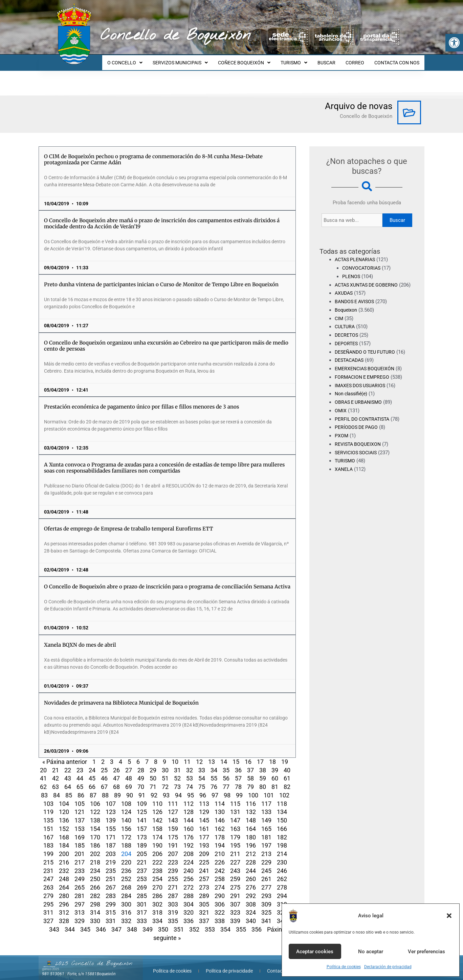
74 (190, 781)
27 (129, 764)
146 (220, 814)
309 (266, 898)
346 (101, 923)
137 (80, 814)
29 (153, 764)
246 (282, 865)
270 (157, 881)
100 (253, 789)
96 (203, 789)
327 (48, 915)
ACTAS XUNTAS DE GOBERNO (369, 279)
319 (173, 906)
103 (48, 798)
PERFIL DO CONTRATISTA (364, 421)
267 (111, 881)
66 (92, 781)
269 (142, 881)
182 (282, 831)
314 (95, 906)
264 (64, 881)
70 (141, 781)
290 (220, 890)
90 (130, 789)
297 (80, 898)
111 (173, 798)
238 (157, 865)
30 (165, 764)
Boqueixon (347, 312)
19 (285, 756)
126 (157, 806)
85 (69, 789)
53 (190, 772)
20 (43, 764)
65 (80, 781)
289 (204, 890)
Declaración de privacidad (388, 967)
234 (95, 865)
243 (235, 865)
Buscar (397, 214)
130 (220, 806)
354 (225, 923)
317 (142, 906)
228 (251, 856)
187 (111, 839)
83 (44, 789)
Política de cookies (344, 967)
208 (189, 848)
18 (272, 756)
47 (116, 772)
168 (64, 831)
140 (126, 814)
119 (48, 806)
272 (189, 881)
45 (92, 772)
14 (224, 756)
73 (177, 781)
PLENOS (352, 270)
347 (116, 923)
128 (189, 806)
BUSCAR (332, 60)
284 (126, 890)
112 (189, 798)
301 (142, 898)
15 (236, 756)
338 (220, 915)
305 (204, 898)
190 (157, 839)
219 (111, 856)
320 (189, 906)
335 (173, 915)
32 (190, 764)
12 (199, 756)
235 (111, 865)
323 (235, 906)
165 (266, 823)
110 (157, 798)
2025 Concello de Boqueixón (94, 957)
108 (126, 798)
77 (226, 781)
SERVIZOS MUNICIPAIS (191, 60)
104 (64, 798)
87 (93, 789)
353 (210, 923)
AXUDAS (345, 295)
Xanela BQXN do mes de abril (80, 639)
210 (220, 848)
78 (238, 781)
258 (220, 873)
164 (251, 823)
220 (126, 856)
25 (104, 764)
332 (126, 915)
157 (142, 823)
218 (95, 856)
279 (48, 890)
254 (157, 873)
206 (157, 848)
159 (173, 823)
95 (191, 789)
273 (204, 881)
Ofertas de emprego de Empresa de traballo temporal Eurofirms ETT (128, 523)
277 (266, 881)
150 (282, 814)
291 (235, 890)
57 (238, 772)
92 (154, 789)
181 (266, 831)
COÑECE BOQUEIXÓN (253, 60)
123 (111, 806)
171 (111, 831)
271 (173, 881)
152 (64, 823)
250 (95, 873)
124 (126, 806)
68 (116, 781)
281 (80, 890)
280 (64, 890)
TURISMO (301, 60)
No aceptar (371, 952)
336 (189, 915)
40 (287, 764)
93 (166, 789)
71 (153, 781)
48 (129, 772)
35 (226, 764)
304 (189, 898)
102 (284, 789)
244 (251, 865)
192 (189, 839)
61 (287, 772)
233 (80, 865)
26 (116, 764)
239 (173, 865)
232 (64, 865)
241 (204, 865)
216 (64, 856)
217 (80, 856)
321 (204, 906)
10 (175, 756)
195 (235, 839)
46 (104, 772)
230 (282, 856)
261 (266, 873)
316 (126, 906)
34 (214, 764)
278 (282, 881)
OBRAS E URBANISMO (360, 404)
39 (275, 764)
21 (56, 764)
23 (80, 764)
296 (64, 898)
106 (95, 798)
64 (68, 781)
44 (80, 772)
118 (282, 798)
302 (157, 898)
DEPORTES (347, 346)
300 (126, 898)
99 (239, 789)
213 (266, 848)
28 (141, 764)
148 (251, 814)
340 (251, 915)
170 (95, 831)
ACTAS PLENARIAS (357, 253)
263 (48, 881)
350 (163, 923)
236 (126, 865)
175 (173, 831)
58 (250, 772)
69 (129, 781)
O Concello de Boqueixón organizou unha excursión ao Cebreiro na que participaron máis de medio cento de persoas (166, 340)
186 (95, 839)
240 (189, 865)
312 (64, 906)
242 (220, 865)
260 (251, 873)
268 (126, 881)
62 (43, 781)
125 (142, 806)
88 (105, 789)
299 (111, 898)
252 (126, 873)
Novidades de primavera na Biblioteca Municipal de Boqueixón (121, 697)
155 (111, 823)
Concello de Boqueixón (175, 36)
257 (204, 873)
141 (142, 814)
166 (282, 823)
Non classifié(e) (353, 396)
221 (142, 856)
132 (251, 806)
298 (95, 898)
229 (266, 856)
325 (266, 906)
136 (64, 814)
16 (248, 756)
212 (251, 848)
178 (220, 831)
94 (178, 789)
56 (226, 772)
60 (275, 772)
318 (157, 906)
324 (251, 906)
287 (173, 890)
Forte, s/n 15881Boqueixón (91, 968)
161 (204, 823)
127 (173, 806)
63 (56, 781)
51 (165, 772)
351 (179, 923)
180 (251, 831)
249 (80, 873)
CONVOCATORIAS (363, 262)
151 (48, 823)
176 (189, 831)
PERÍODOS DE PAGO (358, 430)
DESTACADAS (351, 362)
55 (214, 772)
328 (64, 915)
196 (251, 839)
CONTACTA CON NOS (398, 60)
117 (266, 798)
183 (48, 839)
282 (95, 890)
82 (287, 781)
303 (173, 898)
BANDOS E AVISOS (356, 304)
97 (215, 789)
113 (204, 798)
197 (266, 839)
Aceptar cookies (315, 952)
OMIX (341, 413)
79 (250, 781)
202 (95, 848)
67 (104, 781)
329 (80, 915)
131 (235, 806)
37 (250, 764)
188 (126, 839)
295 (48, 898)
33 (202, 764)
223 (173, 856)
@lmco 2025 (50, 963)
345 (85, 923)
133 (266, 806)
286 (157, 890)
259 (235, 873)
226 (220, 856)
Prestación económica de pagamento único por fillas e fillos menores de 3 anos (141, 401)
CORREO (358, 60)
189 (142, 839)
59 (263, 772)
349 (148, 923)
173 (142, 831)
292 (251, 890)
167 (48, 831)
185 (80, 839)
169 (80, 831)
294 (282, 890)
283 (111, 890)
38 (263, 764)
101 (269, 789)
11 (187, 756)
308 (251, 898)
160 (189, 823)
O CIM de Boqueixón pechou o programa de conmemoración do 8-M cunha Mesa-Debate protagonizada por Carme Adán (153, 153)
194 (220, 839)
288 (189, 890)
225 (204, 856)
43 (68, 772)
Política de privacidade (229, 965)
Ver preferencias (426, 952)
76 (214, 781)
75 (202, 781)
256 (189, 873)
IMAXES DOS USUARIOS (362, 388)
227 (235, 856)
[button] (454, 43)
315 (111, 906)
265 (80, 881)
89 (117, 789)
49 (141, 772)
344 (70, 923)
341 (266, 915)
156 (126, 823)
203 (111, 848)
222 (157, 856)
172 (126, 831)
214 (282, 848)
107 (111, 798)
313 (80, 906)
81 (275, 781)
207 (173, 848)
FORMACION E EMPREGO (364, 379)
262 (282, 873)
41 (43, 772)
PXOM (342, 438)
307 (235, 898)
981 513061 (53, 968)
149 (266, 814)
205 (142, 848)
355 (241, 923)
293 (266, 890)
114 (220, 798)
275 (235, 881)
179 (235, 831)
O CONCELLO (138, 60)
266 (95, 881)
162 (220, 823)
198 (282, 839)
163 (235, 823)
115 (235, 798)
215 (48, 856)
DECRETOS (347, 337)
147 (235, 814)
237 (142, 865)
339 (235, 915)
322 (220, 906)
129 (204, 806)
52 (177, 772)
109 (142, 798)
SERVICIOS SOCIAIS (357, 455)
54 (202, 772)
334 (157, 915)
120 (64, 806)
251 (111, 873)
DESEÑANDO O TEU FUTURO (368, 354)
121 (80, 806)
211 (235, 848)
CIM (339, 320)
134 (282, 806)
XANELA (344, 472)
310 (282, 898)
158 (157, 823)
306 (220, 898)
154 (95, 823)
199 (48, 848)
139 (111, 814)
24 (92, 764)
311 (48, 906)
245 (266, 865)
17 (260, 756)
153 (80, 823)
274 (220, 881)
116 (251, 798)
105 (80, 798)
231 (48, 865)
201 (80, 848)
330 (95, 915)
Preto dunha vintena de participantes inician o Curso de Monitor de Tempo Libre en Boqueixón (161, 278)
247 (48, 873)
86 (81, 789)
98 (227, 789)
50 (153, 772)
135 (48, 814)
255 (173, 873)
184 (64, 839)
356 (257, 923)
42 (56, 772)
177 (204, 831)
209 (204, 848)
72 (165, 781)
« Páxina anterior (65, 756)
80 (263, 781)
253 (142, 873)
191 (173, 839)
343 (54, 923)
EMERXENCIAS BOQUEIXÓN (367, 371)
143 (173, 814)
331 (111, 915)
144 (189, 814)
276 (251, 881)
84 (57, 789)
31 (177, 764)
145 (204, 814)
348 (132, 923)
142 (157, 814)
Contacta (277, 965)
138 (95, 814)
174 (157, 831)
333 (142, 915)
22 (68, 764)
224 (189, 856)
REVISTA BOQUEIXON (359, 446)
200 (64, 848)
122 (95, 806)
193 (204, 839)
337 (204, 915)
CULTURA (346, 329)
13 (212, 756)
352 (194, 923)
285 (142, 890)
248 (64, 873)
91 (142, 789)
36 (238, 764)
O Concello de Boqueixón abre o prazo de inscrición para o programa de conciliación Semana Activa (167, 580)
